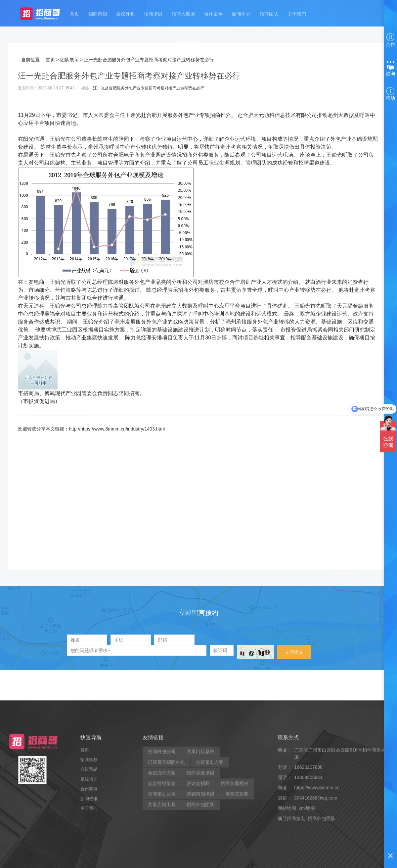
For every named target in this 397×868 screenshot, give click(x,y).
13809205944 (308, 848)
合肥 (152, 115)
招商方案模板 (235, 854)
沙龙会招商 (198, 854)
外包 (183, 115)
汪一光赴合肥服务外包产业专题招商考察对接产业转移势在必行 (149, 88)
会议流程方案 (162, 843)
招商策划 (98, 13)
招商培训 (153, 13)
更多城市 (188, 39)
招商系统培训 (200, 843)
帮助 (390, 94)
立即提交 (294, 652)
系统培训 (89, 850)
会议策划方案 (210, 833)
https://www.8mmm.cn (317, 858)
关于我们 (296, 13)
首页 (75, 13)
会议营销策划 (162, 854)
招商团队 (269, 13)
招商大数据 (183, 13)
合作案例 (213, 13)
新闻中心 (241, 13)
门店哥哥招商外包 (166, 833)
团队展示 (69, 60)
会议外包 (125, 13)
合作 (390, 40)
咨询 (390, 69)
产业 (194, 115)
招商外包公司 (162, 822)
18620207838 (308, 838)
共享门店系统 (200, 822)
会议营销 (89, 840)
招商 (215, 115)
